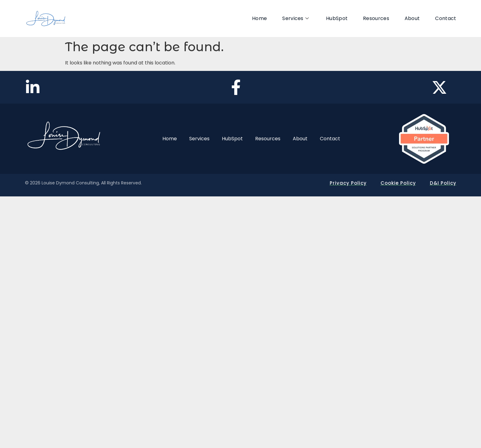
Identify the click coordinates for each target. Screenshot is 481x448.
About (412, 18)
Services (296, 18)
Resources (376, 18)
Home (259, 18)
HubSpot (337, 18)
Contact (446, 18)
